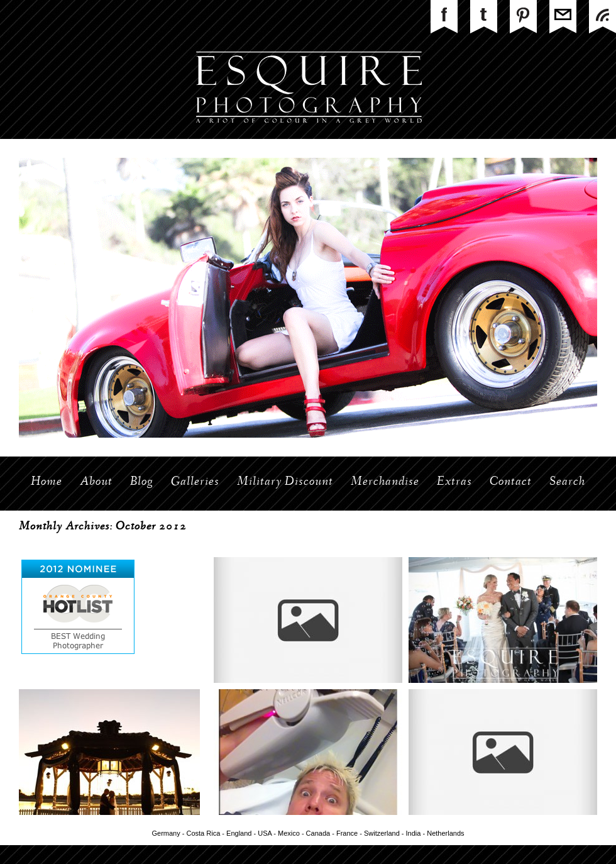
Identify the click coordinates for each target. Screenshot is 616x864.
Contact (511, 482)
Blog (142, 482)
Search (567, 482)
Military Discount (285, 482)
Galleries (195, 482)
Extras (454, 482)
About (96, 482)
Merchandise (385, 482)
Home (47, 482)
